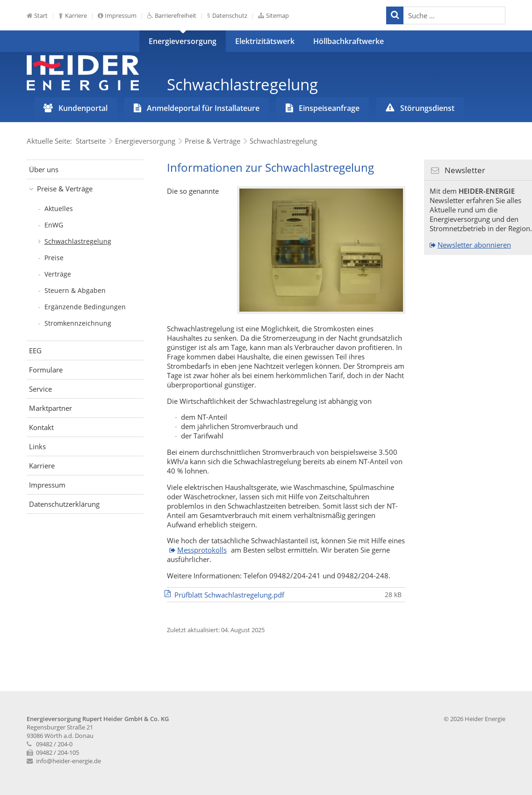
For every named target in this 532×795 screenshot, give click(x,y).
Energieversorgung (183, 41)
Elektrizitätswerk (265, 41)
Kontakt (41, 427)
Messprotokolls (202, 550)
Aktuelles (59, 208)
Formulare (46, 370)
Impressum (121, 15)
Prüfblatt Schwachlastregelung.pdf (229, 595)
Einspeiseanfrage (329, 108)
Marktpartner (50, 408)
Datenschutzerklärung (64, 504)
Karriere (76, 15)
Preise (54, 258)
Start (41, 15)
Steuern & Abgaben (75, 290)
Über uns (44, 169)
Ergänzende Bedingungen (85, 307)
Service (40, 389)
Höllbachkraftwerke (349, 41)
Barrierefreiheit (176, 15)
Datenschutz (230, 15)
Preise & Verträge (65, 189)
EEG (35, 350)
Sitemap (277, 15)
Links (37, 446)
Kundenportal (83, 108)
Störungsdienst (427, 108)
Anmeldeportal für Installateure (203, 108)
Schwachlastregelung (78, 241)
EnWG (54, 225)
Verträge (58, 274)
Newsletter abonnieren (474, 245)
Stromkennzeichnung (78, 323)
